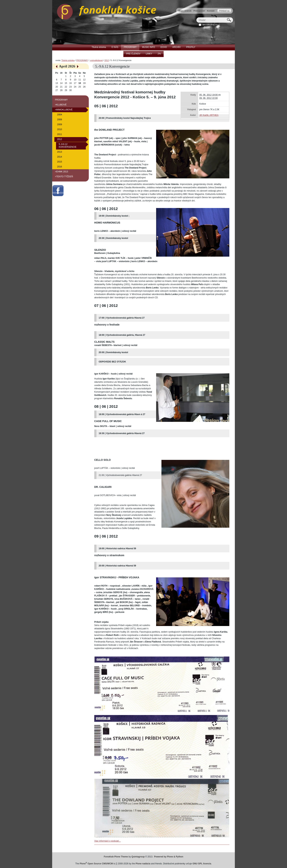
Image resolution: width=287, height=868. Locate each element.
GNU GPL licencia (202, 864)
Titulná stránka (68, 60)
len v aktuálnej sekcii (211, 25)
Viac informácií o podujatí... (108, 841)
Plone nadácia (143, 864)
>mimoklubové (96, 60)
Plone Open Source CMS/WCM (96, 864)
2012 (107, 60)
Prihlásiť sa (224, 11)
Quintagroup (138, 857)
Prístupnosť (199, 11)
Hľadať (196, 17)
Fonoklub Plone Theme (116, 857)
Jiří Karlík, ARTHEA (209, 115)
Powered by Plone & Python (169, 857)
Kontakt (211, 11)
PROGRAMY (82, 60)
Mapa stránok (185, 11)
